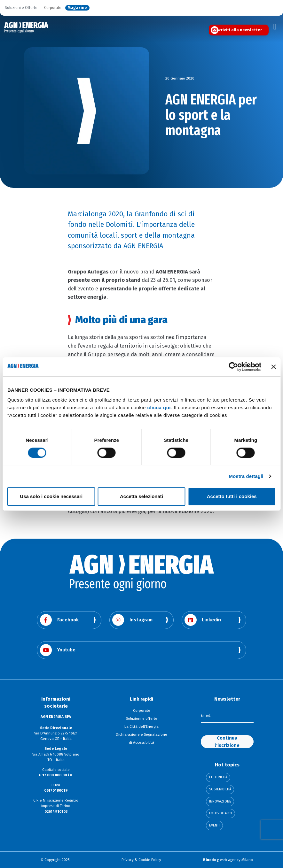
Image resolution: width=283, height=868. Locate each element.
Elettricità (218, 777)
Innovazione (220, 802)
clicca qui (159, 407)
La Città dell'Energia (141, 726)
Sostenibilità (220, 790)
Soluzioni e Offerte (21, 8)
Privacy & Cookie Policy (141, 860)
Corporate (53, 8)
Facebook (59, 620)
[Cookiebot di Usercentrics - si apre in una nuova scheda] (233, 367)
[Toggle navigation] (275, 27)
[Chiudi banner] (273, 367)
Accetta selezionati (141, 496)
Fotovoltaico (221, 814)
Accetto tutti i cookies (232, 496)
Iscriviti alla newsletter (239, 30)
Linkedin (203, 620)
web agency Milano (228, 860)
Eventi (215, 826)
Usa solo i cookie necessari (51, 496)
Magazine (77, 8)
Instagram (132, 620)
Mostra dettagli (246, 476)
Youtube (58, 650)
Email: (206, 716)
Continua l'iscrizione (227, 741)
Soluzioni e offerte (142, 718)
